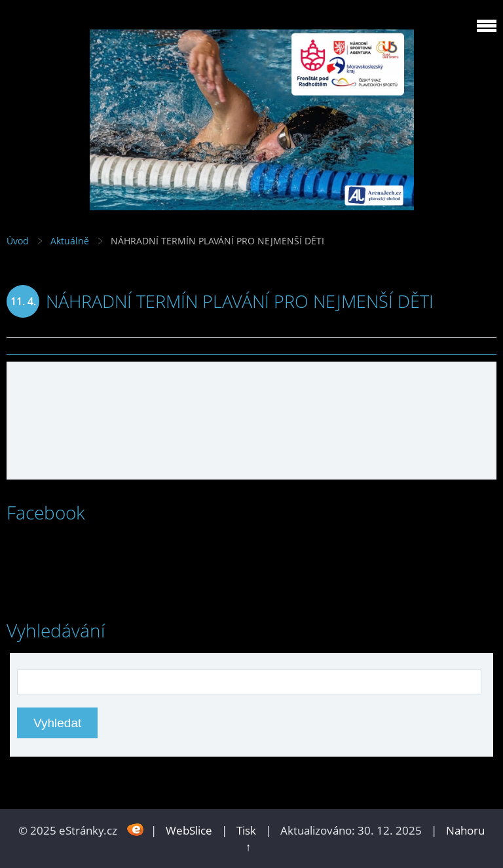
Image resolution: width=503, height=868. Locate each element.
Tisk (246, 830)
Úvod (18, 241)
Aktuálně (70, 241)
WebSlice (189, 830)
